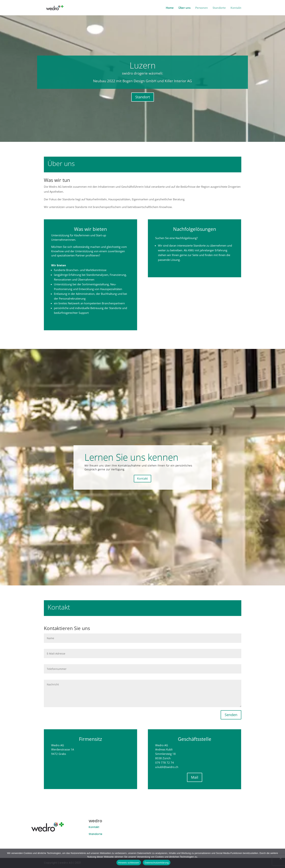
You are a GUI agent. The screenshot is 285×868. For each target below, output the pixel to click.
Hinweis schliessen (129, 863)
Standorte (219, 8)
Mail (202, 777)
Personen (202, 8)
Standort (143, 100)
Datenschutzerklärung (157, 863)
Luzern (143, 68)
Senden (231, 715)
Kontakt (236, 8)
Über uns (184, 8)
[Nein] (280, 858)
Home (170, 8)
